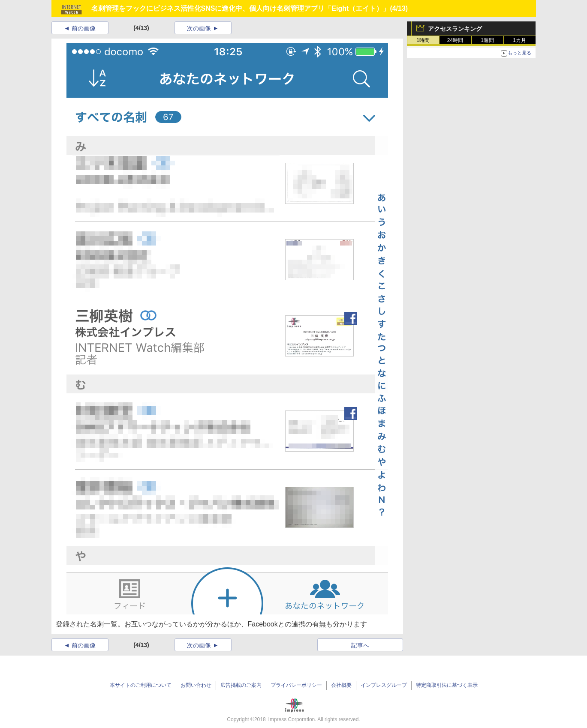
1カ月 (519, 40)
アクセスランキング (455, 29)
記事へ (360, 645)
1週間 (487, 40)
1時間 (423, 40)
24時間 (455, 40)
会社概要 (341, 685)
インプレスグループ (384, 685)
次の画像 (199, 28)
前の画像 (84, 28)
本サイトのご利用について (141, 685)
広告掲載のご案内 (241, 685)
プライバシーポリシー (296, 685)
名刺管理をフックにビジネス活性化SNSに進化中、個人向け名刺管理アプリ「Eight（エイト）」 (241, 8)
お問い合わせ (196, 685)
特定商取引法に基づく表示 (447, 685)
